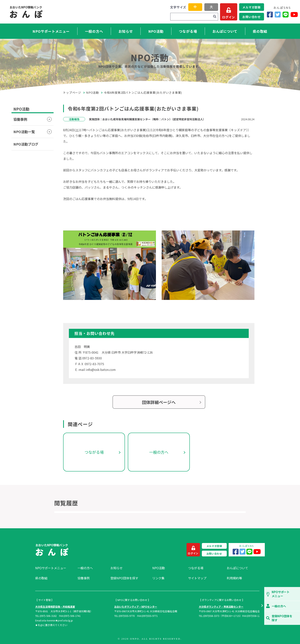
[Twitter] (278, 14)
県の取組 (260, 31)
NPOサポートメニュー (51, 31)
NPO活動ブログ (26, 144)
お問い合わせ (251, 17)
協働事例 (20, 119)
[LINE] (286, 14)
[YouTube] (294, 14)
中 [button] (195, 7)
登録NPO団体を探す (124, 578)
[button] (262, 606)
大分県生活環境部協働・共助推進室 (55, 607)
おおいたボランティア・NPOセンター (136, 607)
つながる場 (188, 31)
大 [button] (211, 7)
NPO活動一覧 (24, 132)
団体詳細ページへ (159, 402)
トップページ (72, 92)
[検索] (215, 17)
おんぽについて (225, 31)
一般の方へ (94, 31)
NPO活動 (156, 31)
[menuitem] (54, 568)
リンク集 (158, 578)
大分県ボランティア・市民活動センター (221, 607)
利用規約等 (234, 578)
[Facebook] (270, 14)
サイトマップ (197, 578)
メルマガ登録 (251, 7)
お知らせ (126, 31)
